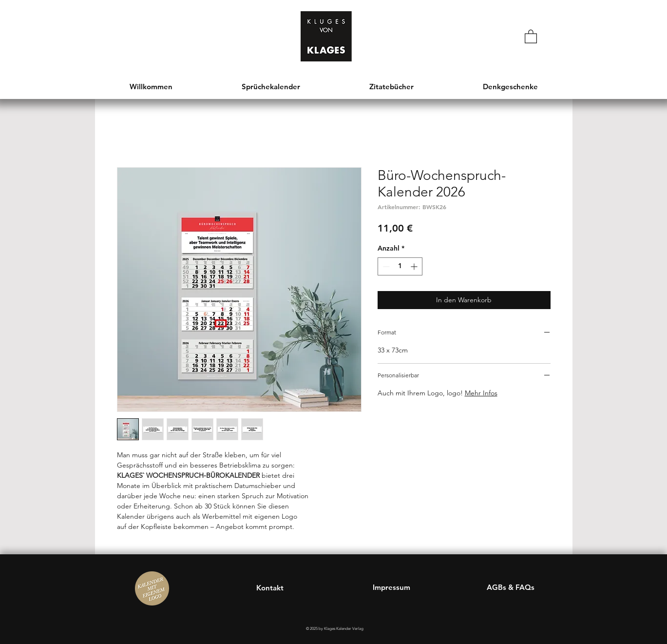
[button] (531, 36)
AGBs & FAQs (511, 587)
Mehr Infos (481, 393)
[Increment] (415, 266)
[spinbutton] (400, 266)
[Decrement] (385, 266)
